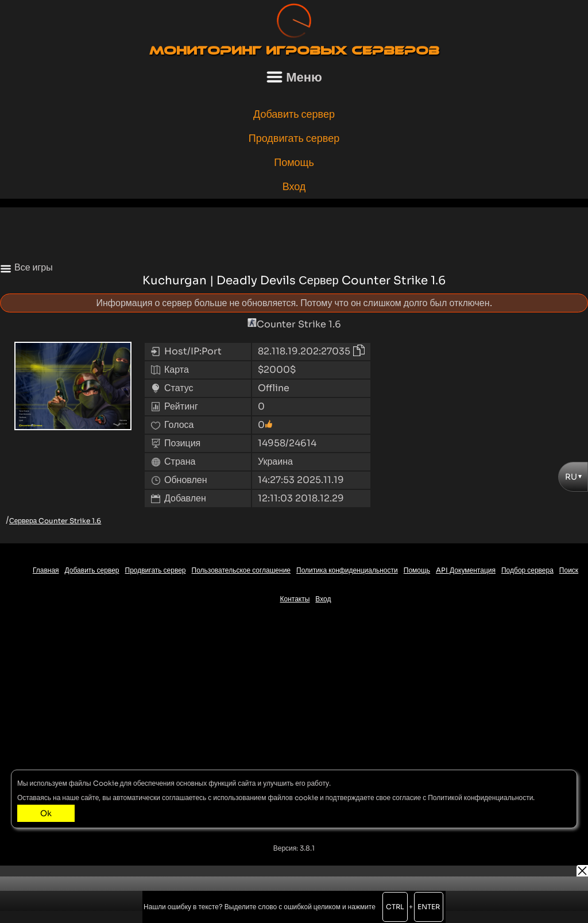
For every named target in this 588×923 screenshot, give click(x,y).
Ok (46, 813)
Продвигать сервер (294, 138)
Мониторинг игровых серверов (294, 51)
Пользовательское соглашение (241, 570)
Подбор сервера (527, 570)
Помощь (294, 163)
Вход (294, 187)
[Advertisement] (294, 233)
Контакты (295, 599)
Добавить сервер (294, 114)
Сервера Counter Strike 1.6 (55, 521)
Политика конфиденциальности (347, 570)
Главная (46, 570)
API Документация (466, 570)
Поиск (569, 570)
